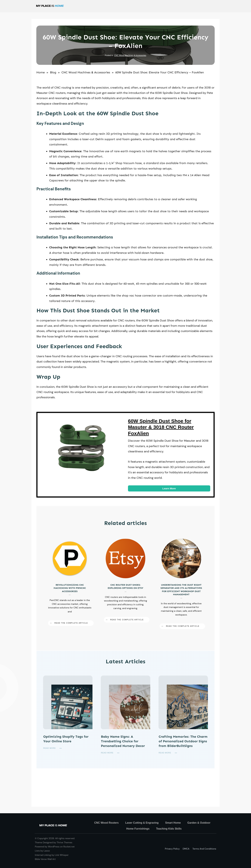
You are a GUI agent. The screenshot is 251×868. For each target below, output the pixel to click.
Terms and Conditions (204, 849)
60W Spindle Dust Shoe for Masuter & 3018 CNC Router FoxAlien (161, 427)
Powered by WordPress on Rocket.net (55, 847)
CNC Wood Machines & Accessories (130, 55)
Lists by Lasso (42, 851)
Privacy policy (172, 849)
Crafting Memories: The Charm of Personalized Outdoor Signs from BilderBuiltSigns (183, 741)
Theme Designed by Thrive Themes (54, 842)
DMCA (186, 849)
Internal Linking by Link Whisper (52, 855)
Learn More (169, 488)
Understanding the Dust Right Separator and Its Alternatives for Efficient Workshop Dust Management (181, 584)
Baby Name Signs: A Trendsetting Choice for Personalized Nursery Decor (123, 741)
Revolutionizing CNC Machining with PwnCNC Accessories (70, 584)
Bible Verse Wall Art (45, 859)
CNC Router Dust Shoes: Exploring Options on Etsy (126, 584)
